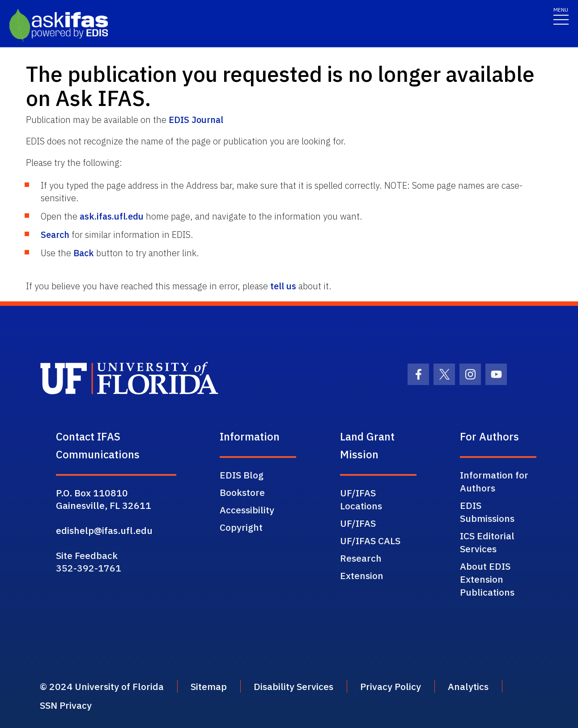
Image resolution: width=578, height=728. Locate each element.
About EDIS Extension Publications (487, 579)
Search (55, 235)
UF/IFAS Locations (361, 499)
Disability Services (293, 686)
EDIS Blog (242, 475)
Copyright (241, 527)
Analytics (468, 686)
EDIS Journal (196, 120)
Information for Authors (494, 481)
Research (361, 558)
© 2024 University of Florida (102, 686)
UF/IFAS (358, 523)
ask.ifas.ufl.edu (112, 216)
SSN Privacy (66, 705)
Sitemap (209, 686)
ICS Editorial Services (487, 542)
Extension (362, 576)
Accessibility (247, 510)
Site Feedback (87, 555)
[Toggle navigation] (561, 15)
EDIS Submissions (487, 512)
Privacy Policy (391, 686)
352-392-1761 (89, 568)
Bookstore (242, 492)
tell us (283, 286)
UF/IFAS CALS (370, 541)
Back (84, 253)
